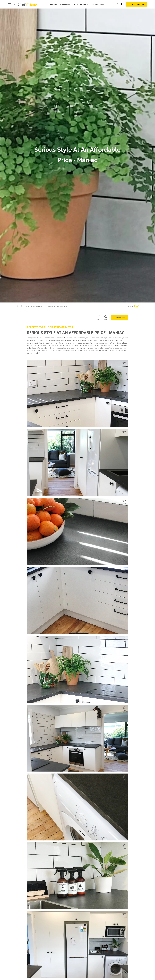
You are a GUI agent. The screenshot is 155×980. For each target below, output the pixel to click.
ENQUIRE (120, 318)
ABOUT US (54, 4)
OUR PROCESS (65, 4)
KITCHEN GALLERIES (80, 4)
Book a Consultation (136, 4)
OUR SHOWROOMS (97, 4)
